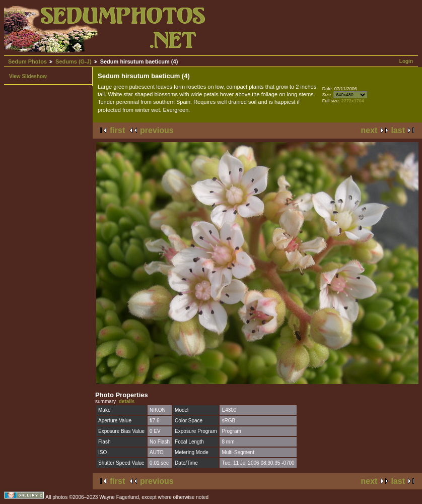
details (127, 401)
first (117, 130)
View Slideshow (28, 76)
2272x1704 (353, 101)
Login (406, 61)
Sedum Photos (27, 61)
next (369, 130)
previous (157, 130)
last (398, 130)
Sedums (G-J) (74, 61)
